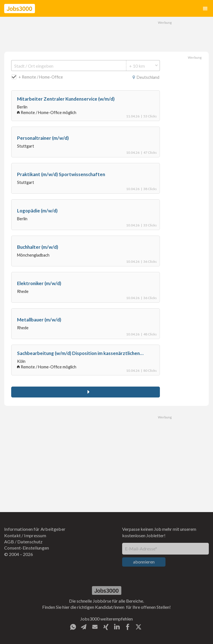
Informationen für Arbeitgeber (35, 529)
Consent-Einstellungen (27, 548)
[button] (205, 9)
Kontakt (12, 535)
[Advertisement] (106, 34)
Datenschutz (30, 542)
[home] (20, 9)
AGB (9, 542)
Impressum (35, 535)
